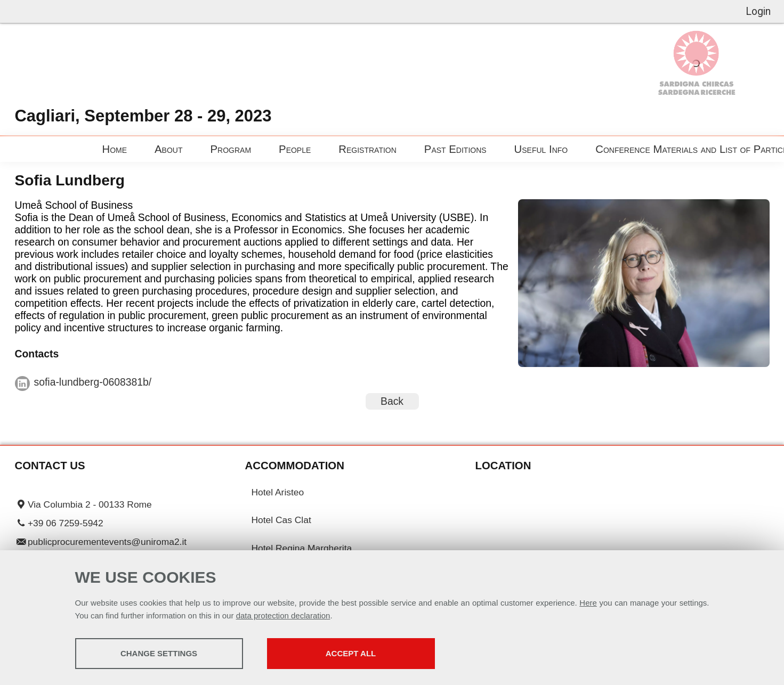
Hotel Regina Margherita (302, 548)
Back (392, 401)
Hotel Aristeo (278, 492)
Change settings (159, 653)
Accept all (351, 653)
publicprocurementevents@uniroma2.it (107, 542)
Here (588, 603)
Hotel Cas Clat (281, 520)
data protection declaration (283, 615)
